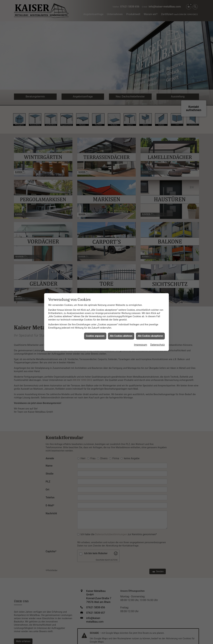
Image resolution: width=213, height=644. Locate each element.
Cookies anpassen (95, 294)
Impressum (141, 303)
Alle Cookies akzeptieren (150, 294)
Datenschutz (158, 303)
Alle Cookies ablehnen (121, 294)
